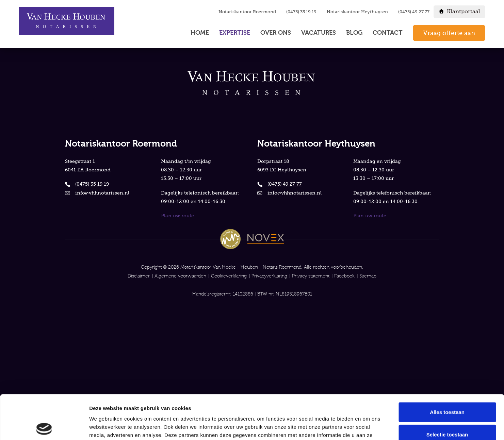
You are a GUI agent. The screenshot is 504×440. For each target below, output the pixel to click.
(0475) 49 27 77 (414, 12)
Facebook (344, 276)
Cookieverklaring (229, 276)
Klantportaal (464, 12)
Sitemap (368, 276)
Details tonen (368, 427)
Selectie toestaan (447, 390)
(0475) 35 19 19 (301, 12)
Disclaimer (139, 276)
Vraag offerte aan (449, 33)
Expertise (235, 33)
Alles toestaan (447, 368)
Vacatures (319, 33)
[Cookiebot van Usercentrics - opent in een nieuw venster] (44, 427)
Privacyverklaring (269, 276)
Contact (388, 33)
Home (200, 33)
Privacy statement (311, 276)
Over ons (276, 33)
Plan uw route (177, 216)
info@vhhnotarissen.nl (102, 193)
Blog (354, 33)
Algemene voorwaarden (180, 276)
